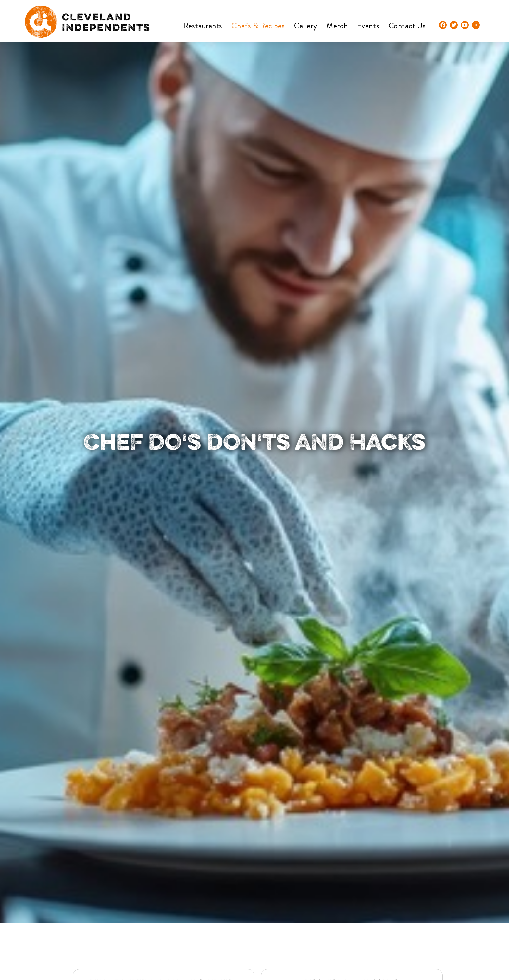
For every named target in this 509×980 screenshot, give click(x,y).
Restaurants (203, 26)
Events (368, 26)
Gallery (306, 26)
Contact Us (407, 26)
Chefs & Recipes (258, 26)
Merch (337, 26)
